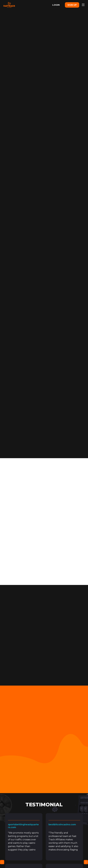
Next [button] (86, 864)
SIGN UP (71, 5)
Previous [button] (2, 864)
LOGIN (53, 5)
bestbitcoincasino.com (62, 826)
